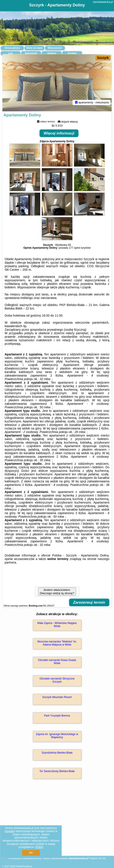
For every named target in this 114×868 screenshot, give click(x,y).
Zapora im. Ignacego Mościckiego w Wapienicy (57, 736)
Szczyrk (103, 58)
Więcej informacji (59, 133)
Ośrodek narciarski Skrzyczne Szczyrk (57, 680)
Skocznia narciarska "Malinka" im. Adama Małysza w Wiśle (57, 643)
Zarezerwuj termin (89, 602)
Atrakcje (51, 53)
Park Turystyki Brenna (57, 716)
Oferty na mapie (34, 48)
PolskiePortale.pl (24, 866)
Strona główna (12, 48)
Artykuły (72, 53)
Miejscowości (55, 48)
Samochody (31, 53)
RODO (39, 847)
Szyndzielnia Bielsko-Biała (57, 753)
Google (10, 831)
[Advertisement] (57, 824)
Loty (10, 53)
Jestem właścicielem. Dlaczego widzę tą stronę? (57, 592)
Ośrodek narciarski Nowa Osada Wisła (57, 662)
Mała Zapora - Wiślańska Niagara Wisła (57, 625)
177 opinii (74, 248)
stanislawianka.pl (103, 2)
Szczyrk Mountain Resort (57, 697)
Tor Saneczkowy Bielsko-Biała (57, 771)
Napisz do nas (98, 858)
